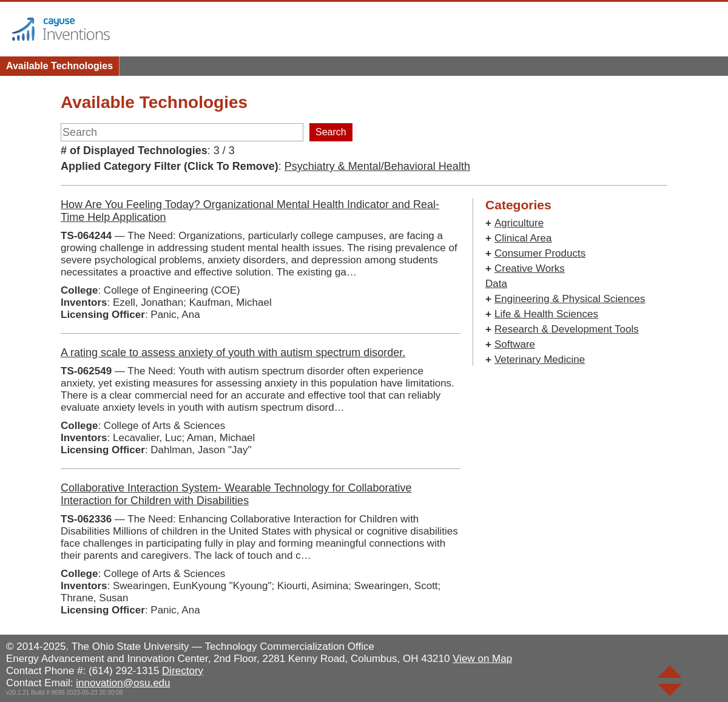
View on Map (482, 659)
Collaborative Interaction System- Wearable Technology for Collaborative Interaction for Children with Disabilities (236, 494)
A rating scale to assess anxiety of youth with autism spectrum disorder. (233, 353)
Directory (183, 671)
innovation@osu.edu (123, 683)
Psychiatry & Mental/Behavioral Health (377, 166)
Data (496, 284)
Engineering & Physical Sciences (570, 299)
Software (515, 344)
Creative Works (530, 268)
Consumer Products (540, 253)
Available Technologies (59, 66)
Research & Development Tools (567, 329)
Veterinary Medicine (540, 359)
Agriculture (519, 223)
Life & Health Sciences (546, 314)
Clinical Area (523, 238)
